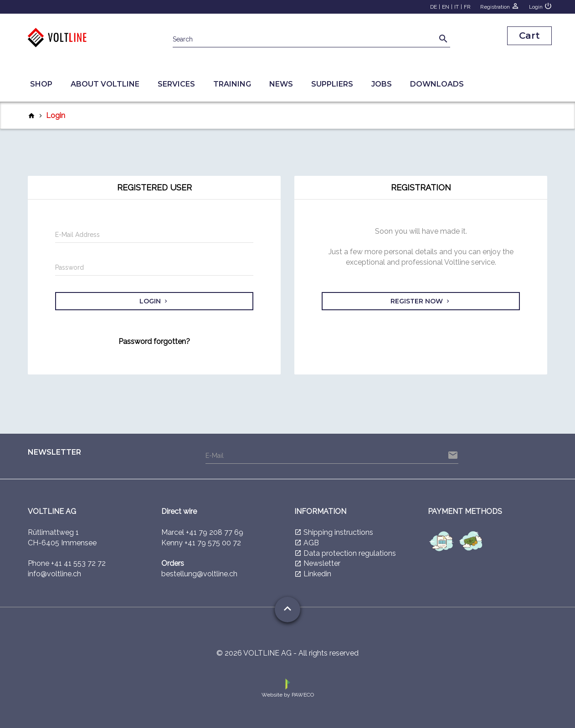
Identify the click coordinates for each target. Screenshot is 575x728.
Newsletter (322, 563)
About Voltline (105, 84)
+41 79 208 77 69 (215, 532)
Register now (421, 301)
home (31, 116)
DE (434, 7)
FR (467, 7)
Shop (41, 84)
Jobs (382, 84)
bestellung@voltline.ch (199, 574)
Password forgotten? (154, 341)
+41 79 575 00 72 (213, 543)
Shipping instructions (338, 532)
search (443, 39)
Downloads (437, 84)
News (281, 84)
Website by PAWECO (288, 687)
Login (541, 6)
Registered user (154, 187)
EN (446, 7)
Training (232, 84)
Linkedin (317, 574)
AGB (311, 543)
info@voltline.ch (54, 574)
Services (176, 84)
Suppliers (332, 84)
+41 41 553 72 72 (78, 563)
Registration (500, 6)
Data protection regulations (350, 553)
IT (457, 7)
